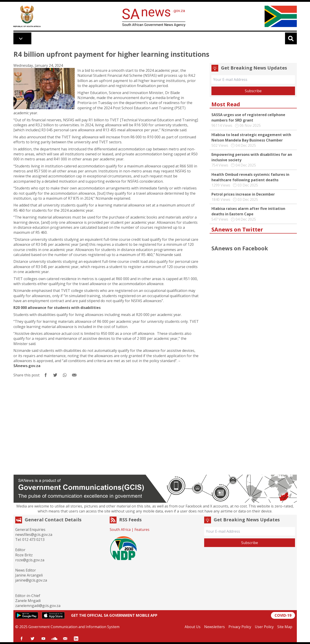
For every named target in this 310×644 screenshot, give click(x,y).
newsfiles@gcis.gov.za (34, 535)
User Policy (264, 627)
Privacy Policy (240, 627)
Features (142, 530)
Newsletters (215, 627)
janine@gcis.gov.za (31, 580)
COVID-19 (283, 615)
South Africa (120, 530)
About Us (193, 627)
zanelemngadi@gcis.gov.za (38, 606)
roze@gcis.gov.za (30, 560)
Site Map (285, 627)
